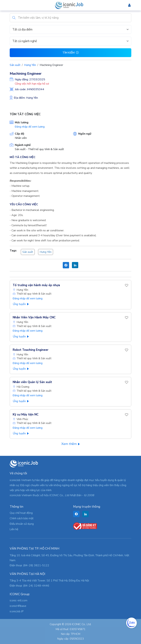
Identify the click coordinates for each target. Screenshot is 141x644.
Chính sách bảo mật (22, 518)
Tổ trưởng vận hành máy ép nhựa (36, 285)
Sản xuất (15, 65)
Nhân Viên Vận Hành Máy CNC (34, 317)
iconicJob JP (17, 611)
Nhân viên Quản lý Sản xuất (32, 382)
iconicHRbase (18, 606)
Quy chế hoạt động (21, 513)
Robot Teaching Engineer (31, 350)
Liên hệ (14, 529)
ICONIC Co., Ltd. (82, 624)
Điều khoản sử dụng (22, 524)
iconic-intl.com (19, 600)
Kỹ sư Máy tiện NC (26, 415)
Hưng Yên (30, 65)
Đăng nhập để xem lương (30, 127)
